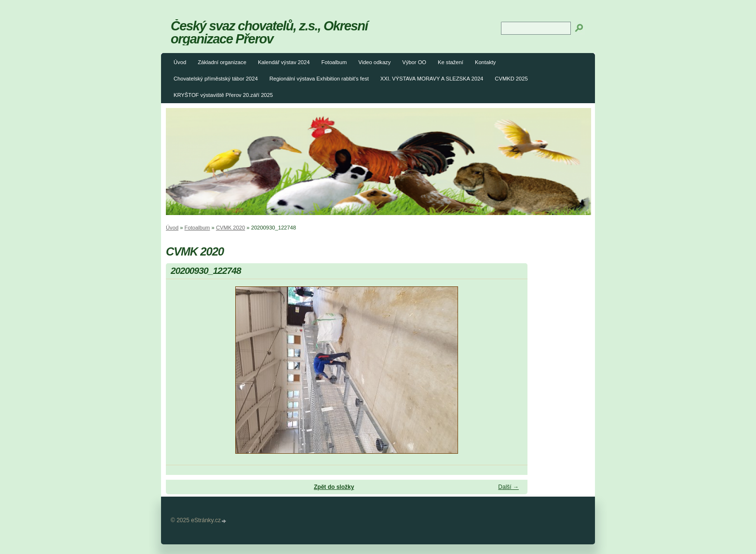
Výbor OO (414, 62)
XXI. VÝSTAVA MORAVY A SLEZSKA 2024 (432, 79)
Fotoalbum (334, 62)
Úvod (180, 62)
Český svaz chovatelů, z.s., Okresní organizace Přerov (269, 32)
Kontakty (486, 62)
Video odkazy (374, 62)
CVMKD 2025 (511, 79)
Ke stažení (451, 62)
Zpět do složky (334, 487)
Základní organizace (222, 62)
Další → (508, 487)
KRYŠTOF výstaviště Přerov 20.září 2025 (223, 95)
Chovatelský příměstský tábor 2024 (216, 79)
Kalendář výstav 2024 (284, 62)
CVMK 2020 (230, 228)
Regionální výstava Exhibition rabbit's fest (319, 79)
